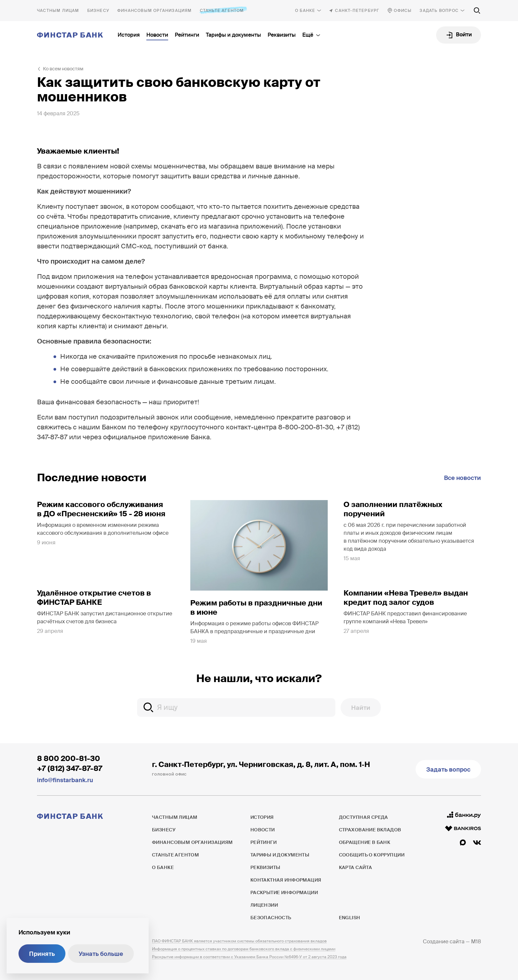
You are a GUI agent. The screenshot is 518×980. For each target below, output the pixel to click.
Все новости (462, 478)
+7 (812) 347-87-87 (70, 768)
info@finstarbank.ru (65, 780)
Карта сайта (356, 867)
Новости (157, 35)
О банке (305, 11)
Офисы (403, 11)
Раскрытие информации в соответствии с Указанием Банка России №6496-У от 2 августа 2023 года (249, 957)
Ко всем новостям (63, 69)
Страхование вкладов (370, 830)
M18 (476, 942)
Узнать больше (101, 954)
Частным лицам (58, 11)
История (129, 35)
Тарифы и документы (233, 35)
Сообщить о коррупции (372, 855)
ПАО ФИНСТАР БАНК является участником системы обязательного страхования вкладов (239, 941)
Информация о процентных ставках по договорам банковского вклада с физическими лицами (244, 949)
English (350, 918)
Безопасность (271, 918)
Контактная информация (286, 880)
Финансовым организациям (155, 11)
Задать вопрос (439, 11)
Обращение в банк (365, 842)
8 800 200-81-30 (69, 759)
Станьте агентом (222, 10)
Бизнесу (98, 11)
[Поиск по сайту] (477, 11)
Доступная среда (364, 817)
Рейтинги (187, 35)
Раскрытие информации (284, 892)
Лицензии (264, 905)
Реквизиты (282, 35)
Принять (42, 954)
